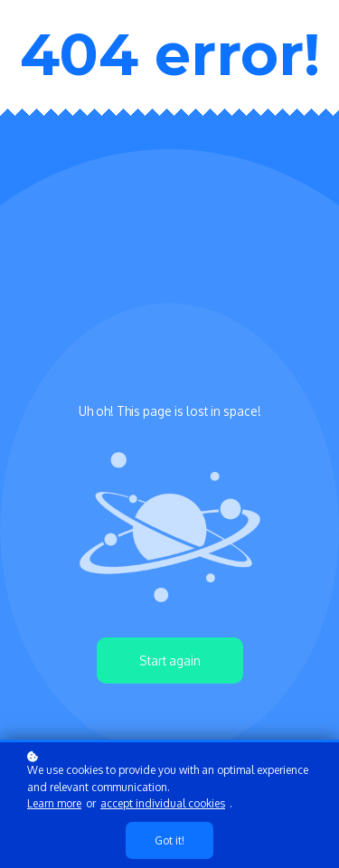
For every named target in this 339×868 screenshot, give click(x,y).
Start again (170, 660)
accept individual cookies (163, 803)
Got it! (169, 840)
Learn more (54, 803)
